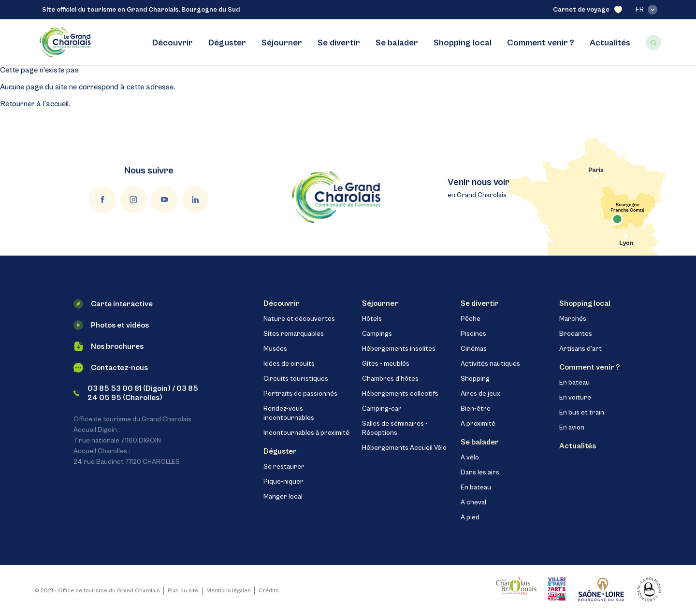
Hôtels (372, 319)
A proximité (478, 424)
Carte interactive (113, 304)
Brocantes (576, 334)
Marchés (573, 319)
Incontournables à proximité (306, 433)
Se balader (397, 43)
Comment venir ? (541, 43)
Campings (377, 334)
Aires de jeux (480, 394)
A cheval (473, 502)
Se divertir (339, 43)
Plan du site (183, 591)
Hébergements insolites (399, 349)
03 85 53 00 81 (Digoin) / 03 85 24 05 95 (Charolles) (136, 393)
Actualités (610, 43)
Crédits (268, 591)
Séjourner (282, 43)
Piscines (473, 334)
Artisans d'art (580, 349)
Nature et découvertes (299, 319)
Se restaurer (284, 467)
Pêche (471, 319)
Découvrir (173, 43)
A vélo (470, 458)
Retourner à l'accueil (34, 104)
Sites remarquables (294, 334)
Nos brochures (109, 346)
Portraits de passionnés (300, 394)
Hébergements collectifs (400, 394)
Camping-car (382, 409)
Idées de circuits (289, 364)
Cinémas (474, 349)
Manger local (283, 497)
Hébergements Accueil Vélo (404, 448)
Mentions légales (228, 591)
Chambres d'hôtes (390, 379)
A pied (470, 517)
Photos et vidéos (111, 325)
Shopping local (463, 43)
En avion (572, 428)
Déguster (227, 43)
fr (646, 10)
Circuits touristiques (296, 379)
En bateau (476, 487)
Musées (275, 349)
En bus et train (582, 413)
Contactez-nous (111, 368)
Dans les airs (480, 473)
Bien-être (476, 409)
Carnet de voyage (587, 10)
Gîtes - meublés (386, 364)
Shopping (475, 379)
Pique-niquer (283, 482)
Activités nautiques (490, 364)
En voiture (575, 398)
